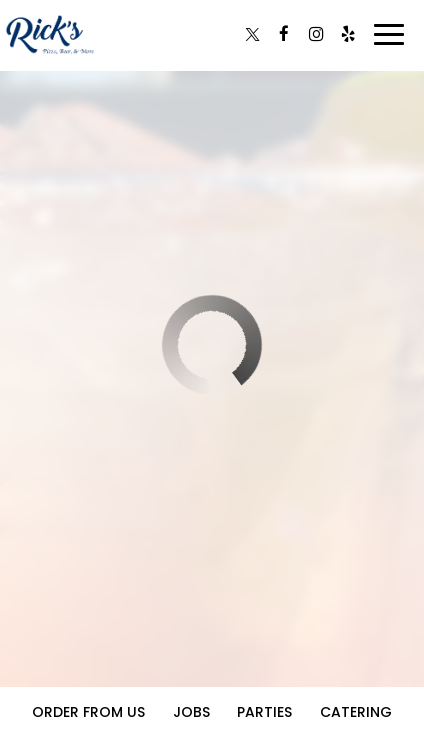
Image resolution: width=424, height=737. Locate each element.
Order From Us (88, 712)
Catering (356, 712)
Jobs (191, 712)
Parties (264, 712)
